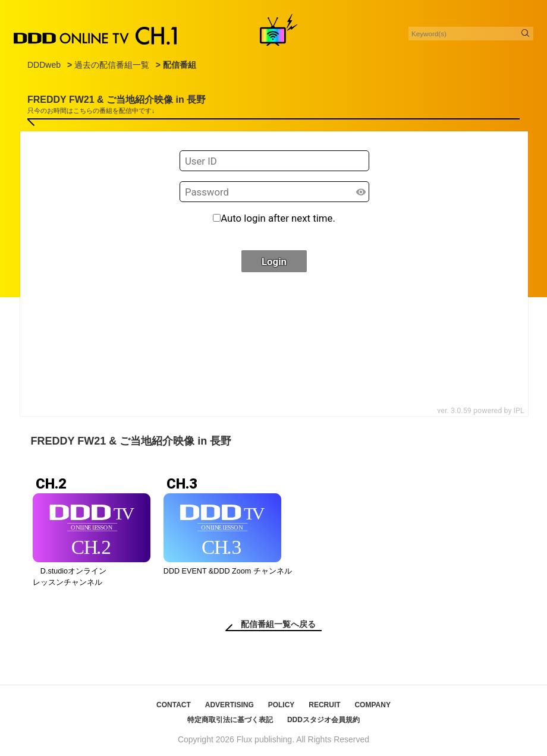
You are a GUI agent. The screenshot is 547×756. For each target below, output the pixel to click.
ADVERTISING (230, 705)
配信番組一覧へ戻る (278, 624)
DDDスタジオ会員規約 (323, 720)
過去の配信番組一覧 (112, 65)
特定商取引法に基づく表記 (230, 720)
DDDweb (44, 65)
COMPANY (372, 705)
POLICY (282, 705)
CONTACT (174, 705)
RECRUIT (324, 705)
